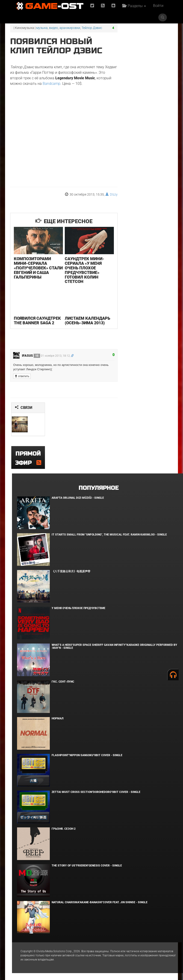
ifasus (31, 356)
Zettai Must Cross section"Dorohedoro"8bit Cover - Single (96, 792)
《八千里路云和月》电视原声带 (71, 571)
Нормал (58, 718)
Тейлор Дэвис (92, 28)
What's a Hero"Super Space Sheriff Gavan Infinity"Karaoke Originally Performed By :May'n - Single (114, 646)
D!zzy (111, 194)
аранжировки (70, 28)
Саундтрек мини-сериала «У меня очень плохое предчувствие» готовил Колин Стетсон (84, 270)
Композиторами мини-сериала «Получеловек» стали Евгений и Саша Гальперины (38, 268)
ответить (22, 376)
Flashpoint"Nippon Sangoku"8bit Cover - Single (87, 755)
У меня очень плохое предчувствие (78, 608)
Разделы (134, 6)
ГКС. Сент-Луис (63, 682)
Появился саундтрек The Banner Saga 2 (37, 320)
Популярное (99, 488)
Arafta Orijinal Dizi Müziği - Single (78, 498)
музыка (42, 28)
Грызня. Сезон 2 (64, 829)
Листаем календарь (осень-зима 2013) (87, 320)
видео (54, 28)
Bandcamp (52, 84)
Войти (158, 6)
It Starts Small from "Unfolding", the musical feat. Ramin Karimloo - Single (109, 535)
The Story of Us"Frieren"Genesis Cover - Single (87, 866)
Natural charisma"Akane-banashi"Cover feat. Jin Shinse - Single (100, 902)
